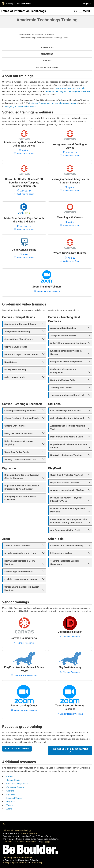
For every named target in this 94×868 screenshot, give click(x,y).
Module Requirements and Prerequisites (63, 371)
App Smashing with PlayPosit (65, 530)
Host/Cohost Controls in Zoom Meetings (20, 562)
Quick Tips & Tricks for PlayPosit (67, 475)
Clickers (10, 791)
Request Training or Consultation (71, 88)
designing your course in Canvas (20, 106)
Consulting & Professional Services (40, 34)
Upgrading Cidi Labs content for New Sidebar (69, 446)
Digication (11, 794)
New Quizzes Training (15, 370)
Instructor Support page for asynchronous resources (53, 103)
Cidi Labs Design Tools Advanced (67, 418)
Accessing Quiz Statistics (63, 328)
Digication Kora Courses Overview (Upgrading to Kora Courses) (22, 487)
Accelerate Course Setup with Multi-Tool (68, 427)
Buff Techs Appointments (26, 842)
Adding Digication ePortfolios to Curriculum (20, 498)
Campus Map (36, 862)
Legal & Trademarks (20, 862)
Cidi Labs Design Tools (17, 784)
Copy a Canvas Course (16, 347)
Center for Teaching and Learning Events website (68, 91)
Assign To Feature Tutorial (63, 336)
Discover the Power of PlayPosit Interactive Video (66, 499)
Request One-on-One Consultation (71, 749)
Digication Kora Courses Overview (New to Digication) (22, 476)
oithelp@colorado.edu (29, 833)
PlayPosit (11, 802)
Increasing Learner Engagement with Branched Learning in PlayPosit (69, 521)
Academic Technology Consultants (32, 38)
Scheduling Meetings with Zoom (20, 553)
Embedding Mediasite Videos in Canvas (66, 352)
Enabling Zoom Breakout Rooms (21, 579)
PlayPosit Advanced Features (65, 482)
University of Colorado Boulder (17, 858)
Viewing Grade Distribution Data (20, 460)
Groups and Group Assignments (66, 362)
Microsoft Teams (14, 798)
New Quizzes (11, 362)
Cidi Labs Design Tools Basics (66, 411)
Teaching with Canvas (61, 388)
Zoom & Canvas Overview (17, 546)
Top (4, 824)
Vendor (47, 61)
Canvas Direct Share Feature (19, 339)
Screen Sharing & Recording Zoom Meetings (22, 588)
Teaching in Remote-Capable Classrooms (65, 562)
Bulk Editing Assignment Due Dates (68, 343)
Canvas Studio (13, 780)
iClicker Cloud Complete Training (67, 546)
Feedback (45, 842)
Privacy (6, 862)
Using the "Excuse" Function (19, 433)
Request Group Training (17, 749)
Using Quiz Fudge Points (17, 452)
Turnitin (10, 805)
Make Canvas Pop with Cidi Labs (67, 437)
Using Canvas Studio (15, 377)
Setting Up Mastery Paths (63, 380)
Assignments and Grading (17, 332)
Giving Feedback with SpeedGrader (22, 418)
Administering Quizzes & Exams (20, 324)
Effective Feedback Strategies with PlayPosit (68, 510)
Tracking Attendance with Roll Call (67, 395)
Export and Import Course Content (22, 354)
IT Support (7, 842)
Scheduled (47, 47)
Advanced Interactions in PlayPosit (68, 490)
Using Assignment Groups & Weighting (19, 443)
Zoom (9, 809)
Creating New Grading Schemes (20, 411)
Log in (86, 4)
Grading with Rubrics (15, 426)
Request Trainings (47, 67)
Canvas (10, 776)
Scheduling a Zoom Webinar (18, 572)
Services (23, 34)
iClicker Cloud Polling (61, 553)
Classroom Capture (15, 787)
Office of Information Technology (17, 830)
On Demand (47, 54)
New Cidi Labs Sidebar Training (66, 455)
